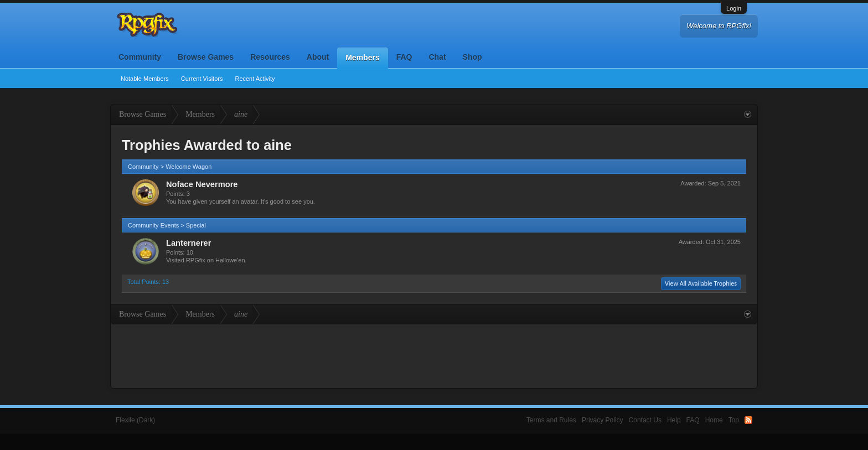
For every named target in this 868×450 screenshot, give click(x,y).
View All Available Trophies (701, 283)
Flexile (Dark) (135, 420)
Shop (472, 57)
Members (362, 58)
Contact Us (645, 420)
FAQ (404, 57)
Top (734, 420)
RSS (748, 420)
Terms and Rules (551, 420)
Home (714, 420)
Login (734, 8)
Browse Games (206, 57)
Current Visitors (202, 79)
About (318, 57)
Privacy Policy (603, 420)
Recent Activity (255, 79)
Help (674, 420)
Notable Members (145, 79)
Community (140, 57)
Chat (437, 57)
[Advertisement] (434, 355)
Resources (270, 57)
